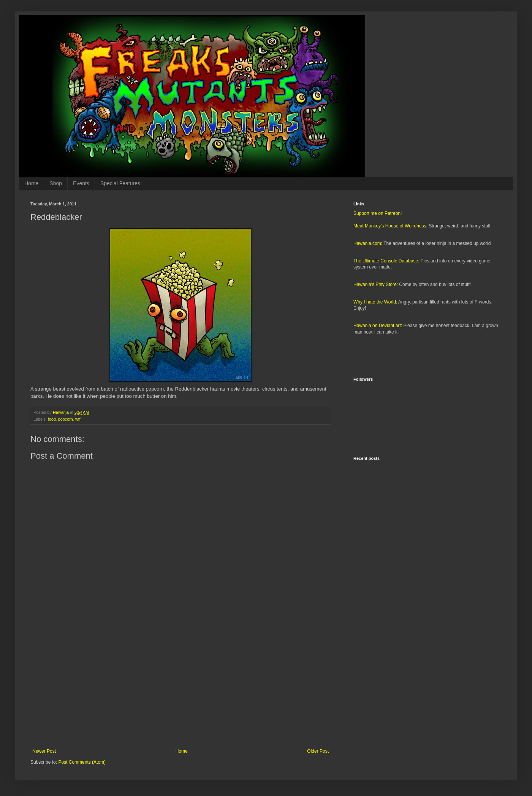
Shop (56, 183)
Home (31, 183)
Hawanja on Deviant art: (378, 326)
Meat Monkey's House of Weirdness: (390, 226)
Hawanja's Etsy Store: (376, 284)
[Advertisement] (180, 686)
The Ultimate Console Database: (386, 261)
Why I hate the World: (375, 302)
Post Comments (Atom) (82, 762)
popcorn (66, 419)
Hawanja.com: (368, 243)
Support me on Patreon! (378, 213)
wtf (78, 419)
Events (81, 183)
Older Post (318, 751)
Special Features (120, 183)
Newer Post (44, 751)
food (52, 419)
